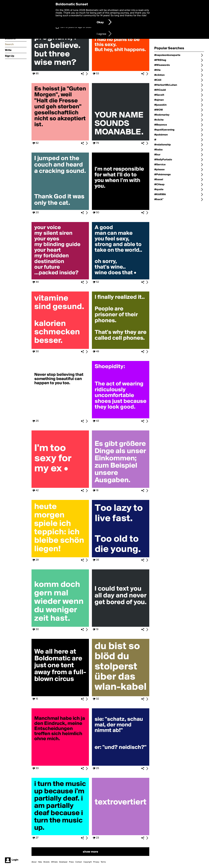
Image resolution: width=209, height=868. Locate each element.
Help (40, 862)
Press (71, 862)
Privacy (96, 862)
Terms (103, 862)
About (34, 862)
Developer (63, 862)
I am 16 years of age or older (76, 27)
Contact (79, 862)
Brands (47, 862)
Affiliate (54, 862)
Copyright (88, 862)
